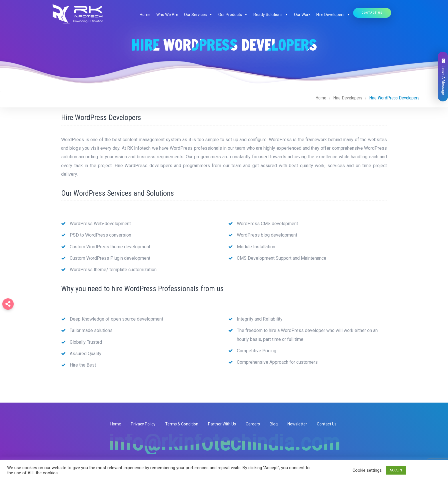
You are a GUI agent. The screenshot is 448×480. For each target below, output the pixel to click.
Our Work (302, 15)
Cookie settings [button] (367, 470)
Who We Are (167, 15)
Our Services (198, 15)
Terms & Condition (182, 424)
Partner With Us (222, 424)
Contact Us (372, 13)
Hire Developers (333, 15)
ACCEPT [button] (396, 470)
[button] (210, 15)
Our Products (233, 15)
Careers (253, 424)
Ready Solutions (271, 15)
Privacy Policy (143, 424)
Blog (274, 424)
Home (145, 15)
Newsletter (297, 424)
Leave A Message (443, 77)
